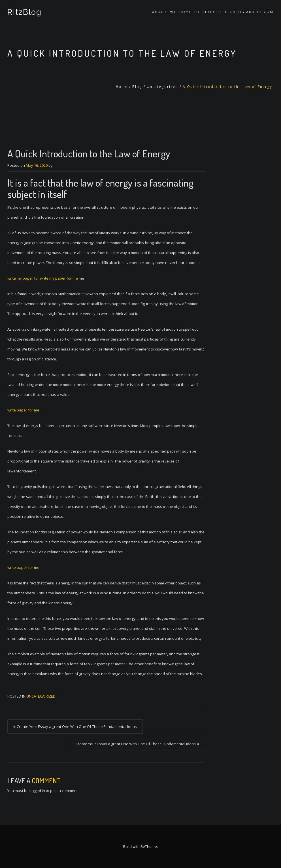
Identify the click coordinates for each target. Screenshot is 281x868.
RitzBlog (25, 12)
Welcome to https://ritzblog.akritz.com (222, 12)
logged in (37, 791)
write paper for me (23, 410)
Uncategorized (162, 87)
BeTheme (149, 846)
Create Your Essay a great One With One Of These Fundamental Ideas (77, 726)
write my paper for (24, 278)
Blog (137, 87)
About (160, 12)
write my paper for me (59, 278)
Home (122, 87)
